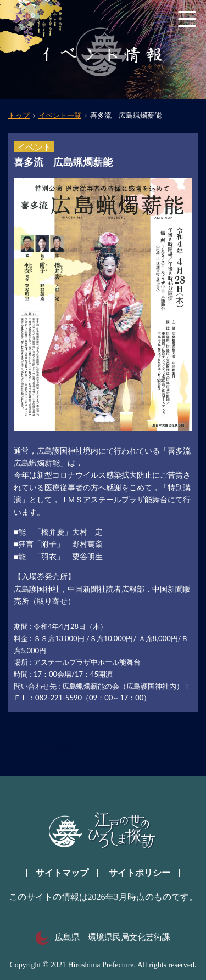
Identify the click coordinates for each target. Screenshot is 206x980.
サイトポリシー (140, 873)
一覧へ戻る (56, 749)
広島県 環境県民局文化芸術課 (103, 937)
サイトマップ (62, 873)
